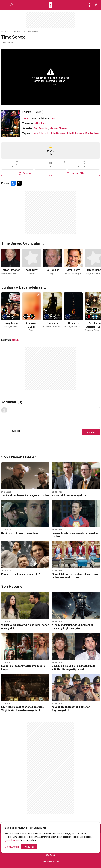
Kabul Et (29, 847)
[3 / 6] (52, 264)
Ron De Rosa (92, 133)
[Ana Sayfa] (50, 5)
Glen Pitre (41, 123)
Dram (39, 112)
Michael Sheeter (58, 128)
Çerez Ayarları (12, 847)
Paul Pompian (41, 128)
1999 (25, 119)
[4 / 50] (73, 312)
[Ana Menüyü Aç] (4, 5)
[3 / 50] (52, 312)
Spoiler (16, 431)
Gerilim (28, 112)
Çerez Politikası (12, 840)
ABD (52, 119)
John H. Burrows (75, 133)
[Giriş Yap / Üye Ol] (89, 5)
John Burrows (58, 133)
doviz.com (50, 855)
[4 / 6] (73, 264)
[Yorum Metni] (54, 418)
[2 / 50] (31, 312)
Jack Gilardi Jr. (41, 133)
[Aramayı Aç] (12, 5)
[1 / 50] (10, 312)
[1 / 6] (10, 264)
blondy (15, 340)
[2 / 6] (31, 264)
